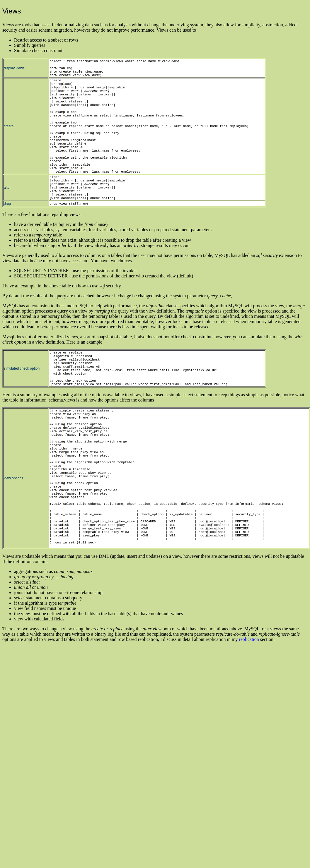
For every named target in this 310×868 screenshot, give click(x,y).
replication (249, 639)
